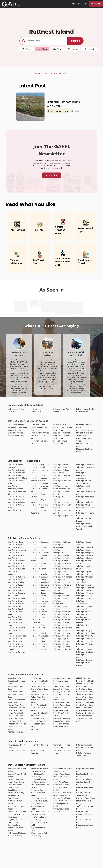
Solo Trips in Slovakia (85, 555)
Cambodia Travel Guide (40, 721)
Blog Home (48, 73)
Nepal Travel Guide (15, 702)
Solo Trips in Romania (62, 641)
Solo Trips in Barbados (16, 577)
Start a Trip (76, 4)
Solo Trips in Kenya (38, 625)
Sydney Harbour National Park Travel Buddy (38, 806)
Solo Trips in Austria (15, 563)
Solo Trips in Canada (16, 609)
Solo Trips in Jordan (38, 617)
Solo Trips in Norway (61, 617)
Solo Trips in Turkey (84, 598)
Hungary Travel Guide (62, 692)
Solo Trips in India (37, 598)
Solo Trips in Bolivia (15, 590)
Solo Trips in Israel (38, 606)
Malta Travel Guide (61, 727)
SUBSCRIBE (96, 4)
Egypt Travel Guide (61, 710)
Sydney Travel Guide (16, 425)
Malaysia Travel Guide (39, 681)
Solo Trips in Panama (61, 622)
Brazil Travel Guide (38, 684)
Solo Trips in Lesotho (39, 647)
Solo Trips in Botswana (17, 598)
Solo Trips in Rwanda (62, 647)
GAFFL (38, 73)
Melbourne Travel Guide (17, 427)
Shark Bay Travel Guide (62, 425)
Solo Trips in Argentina (17, 553)
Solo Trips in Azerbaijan (17, 566)
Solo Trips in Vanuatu (85, 636)
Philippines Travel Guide (40, 718)
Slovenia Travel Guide (85, 684)
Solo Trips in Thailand (85, 593)
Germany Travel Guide (16, 708)
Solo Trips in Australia (16, 561)
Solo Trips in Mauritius (62, 572)
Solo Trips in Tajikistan (85, 588)
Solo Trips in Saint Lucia (63, 649)
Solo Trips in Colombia (16, 628)
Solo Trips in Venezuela (86, 639)
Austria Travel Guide (84, 689)
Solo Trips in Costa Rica (17, 636)
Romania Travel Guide (62, 678)
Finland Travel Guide (84, 692)
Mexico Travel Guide (16, 716)
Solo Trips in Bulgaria (16, 604)
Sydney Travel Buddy (62, 774)
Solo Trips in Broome (16, 500)
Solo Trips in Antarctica (17, 550)
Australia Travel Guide (16, 678)
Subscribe (52, 175)
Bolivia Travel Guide (84, 716)
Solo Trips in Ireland (38, 604)
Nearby (90, 49)
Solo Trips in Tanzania (85, 590)
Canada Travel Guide (39, 705)
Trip (57, 49)
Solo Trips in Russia (61, 644)
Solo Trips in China (15, 620)
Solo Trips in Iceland (38, 596)
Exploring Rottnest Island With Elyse (63, 104)
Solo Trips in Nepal (61, 598)
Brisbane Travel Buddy (62, 793)
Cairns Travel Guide (15, 433)
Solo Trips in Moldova (62, 580)
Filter (27, 49)
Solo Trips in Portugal (62, 633)
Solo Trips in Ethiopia (39, 555)
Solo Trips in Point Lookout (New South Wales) (84, 526)
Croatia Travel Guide (61, 702)
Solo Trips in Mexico (61, 574)
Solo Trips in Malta (61, 561)
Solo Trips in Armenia (16, 555)
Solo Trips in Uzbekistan (86, 633)
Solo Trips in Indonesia (39, 601)
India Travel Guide (38, 716)
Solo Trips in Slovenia (85, 558)
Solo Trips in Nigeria (61, 614)
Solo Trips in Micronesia (63, 577)
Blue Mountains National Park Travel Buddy (15, 828)
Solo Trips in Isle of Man (63, 563)
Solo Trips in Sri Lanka (85, 574)
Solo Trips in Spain (83, 572)
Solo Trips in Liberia (38, 649)
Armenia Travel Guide (85, 697)
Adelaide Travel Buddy (62, 798)
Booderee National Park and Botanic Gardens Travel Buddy (17, 814)
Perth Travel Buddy (61, 785)
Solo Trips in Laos (37, 639)
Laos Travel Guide (38, 729)
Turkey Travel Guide (38, 697)
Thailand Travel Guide (16, 700)
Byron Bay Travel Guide (40, 433)
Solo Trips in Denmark (16, 652)
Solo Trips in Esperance (63, 516)
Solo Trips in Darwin (61, 465)
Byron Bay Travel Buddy (86, 798)
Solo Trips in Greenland (40, 582)
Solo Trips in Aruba (15, 558)
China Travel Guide (15, 710)
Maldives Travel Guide (39, 694)
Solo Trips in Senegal (85, 547)
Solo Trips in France (38, 566)
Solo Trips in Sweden (85, 577)
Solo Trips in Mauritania (63, 569)
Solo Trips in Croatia (15, 639)
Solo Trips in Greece (38, 580)
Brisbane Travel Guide (16, 430)
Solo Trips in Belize (15, 585)
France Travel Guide (61, 689)
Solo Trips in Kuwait (38, 633)
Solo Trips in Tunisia (84, 596)
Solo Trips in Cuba (15, 641)
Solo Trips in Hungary (39, 593)
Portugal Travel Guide (39, 678)
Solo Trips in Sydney (16, 497)
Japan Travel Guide (15, 718)
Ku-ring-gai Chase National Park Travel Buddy (38, 793)
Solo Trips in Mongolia (62, 585)
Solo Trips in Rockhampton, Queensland (82, 475)
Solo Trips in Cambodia (17, 606)
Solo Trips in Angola (15, 547)
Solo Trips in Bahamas (16, 569)
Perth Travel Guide (38, 425)
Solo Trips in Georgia (39, 574)
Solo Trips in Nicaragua (62, 612)
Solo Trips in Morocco (62, 588)
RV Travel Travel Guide (17, 750)
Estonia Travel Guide (61, 700)
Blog (85, 4)
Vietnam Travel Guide (16, 705)
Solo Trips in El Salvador (40, 553)
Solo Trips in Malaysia (62, 555)
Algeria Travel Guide (84, 710)
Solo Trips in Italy (37, 609)
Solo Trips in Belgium (16, 582)
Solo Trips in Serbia (84, 550)
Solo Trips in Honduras (39, 588)
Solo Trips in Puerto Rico (63, 636)
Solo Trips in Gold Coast (40, 505)
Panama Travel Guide (62, 718)
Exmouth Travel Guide (62, 433)
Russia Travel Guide (84, 708)
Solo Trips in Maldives (62, 558)
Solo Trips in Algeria (15, 545)
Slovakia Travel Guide (85, 694)
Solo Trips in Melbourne (17, 502)
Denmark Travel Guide (85, 681)
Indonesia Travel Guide (17, 732)
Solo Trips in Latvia (38, 641)
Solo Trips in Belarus (16, 580)
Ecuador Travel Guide (62, 721)
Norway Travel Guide (84, 686)
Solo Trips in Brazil (15, 601)
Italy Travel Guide (60, 708)
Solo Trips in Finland (38, 563)
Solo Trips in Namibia (61, 596)
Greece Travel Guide (39, 692)
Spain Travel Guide (15, 692)
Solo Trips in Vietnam (85, 641)
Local (73, 49)
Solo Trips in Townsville (86, 465)
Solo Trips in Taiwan (84, 585)
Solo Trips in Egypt (38, 550)
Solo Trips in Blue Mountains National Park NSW (86, 508)
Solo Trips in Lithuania (62, 542)
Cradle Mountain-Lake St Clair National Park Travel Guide (85, 433)
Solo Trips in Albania (16, 542)
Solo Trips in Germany (39, 577)
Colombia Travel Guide (39, 689)
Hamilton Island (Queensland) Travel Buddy (84, 814)
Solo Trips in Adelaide (16, 473)
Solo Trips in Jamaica (39, 612)
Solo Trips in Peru (60, 625)
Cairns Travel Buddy (61, 782)
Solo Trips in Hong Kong (40, 590)
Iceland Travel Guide (16, 713)
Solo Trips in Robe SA (85, 502)
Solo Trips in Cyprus (15, 644)
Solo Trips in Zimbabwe (85, 652)
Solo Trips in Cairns (38, 475)
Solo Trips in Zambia (84, 649)
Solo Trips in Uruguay (85, 631)
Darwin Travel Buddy (62, 795)
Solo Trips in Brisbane (16, 470)
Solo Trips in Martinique (63, 566)
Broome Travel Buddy (85, 779)
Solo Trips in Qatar (61, 639)
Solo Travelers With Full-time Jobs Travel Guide (85, 748)
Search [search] (76, 41)
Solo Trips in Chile (15, 617)
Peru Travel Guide (15, 721)
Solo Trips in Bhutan (16, 588)
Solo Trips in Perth (15, 510)
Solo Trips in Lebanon (39, 644)
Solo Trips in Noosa (38, 508)
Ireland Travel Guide (84, 700)
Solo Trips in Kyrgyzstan (40, 636)
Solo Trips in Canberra (39, 483)
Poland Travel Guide (84, 678)
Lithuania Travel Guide (85, 702)
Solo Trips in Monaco (62, 582)
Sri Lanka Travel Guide (39, 713)
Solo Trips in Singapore (85, 553)
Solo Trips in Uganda (84, 612)
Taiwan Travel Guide (61, 686)
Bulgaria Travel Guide (62, 705)
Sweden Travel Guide (85, 705)
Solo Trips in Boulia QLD (63, 467)
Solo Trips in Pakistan (62, 620)
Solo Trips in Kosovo (84, 660)
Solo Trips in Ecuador (39, 547)
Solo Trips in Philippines (63, 628)
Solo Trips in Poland (61, 631)
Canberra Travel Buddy (62, 801)
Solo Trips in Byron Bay (40, 486)
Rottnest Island (62, 73)
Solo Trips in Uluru (61, 502)
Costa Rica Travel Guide (40, 686)
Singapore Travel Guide (17, 724)
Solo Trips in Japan (38, 614)
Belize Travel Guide (61, 724)
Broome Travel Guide (16, 436)
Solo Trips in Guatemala (40, 585)
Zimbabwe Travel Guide (86, 713)
